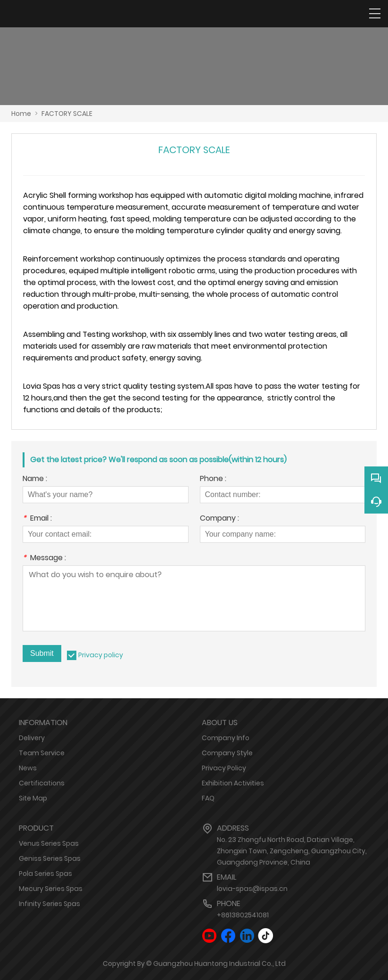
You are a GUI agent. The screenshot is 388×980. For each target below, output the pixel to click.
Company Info (226, 738)
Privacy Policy (224, 768)
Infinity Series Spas (50, 904)
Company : (219, 519)
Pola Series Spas (45, 874)
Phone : (213, 479)
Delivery (32, 738)
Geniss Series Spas (50, 858)
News (28, 768)
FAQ (208, 798)
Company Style (227, 753)
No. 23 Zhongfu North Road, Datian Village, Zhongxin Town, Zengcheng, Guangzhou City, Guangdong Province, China (292, 851)
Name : (35, 479)
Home (21, 114)
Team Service (42, 753)
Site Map (33, 798)
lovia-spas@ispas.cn (252, 889)
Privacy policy (101, 655)
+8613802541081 (243, 915)
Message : (44, 559)
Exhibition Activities (233, 783)
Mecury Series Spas (51, 889)
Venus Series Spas (49, 843)
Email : (37, 519)
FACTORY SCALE (67, 114)
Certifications (42, 783)
